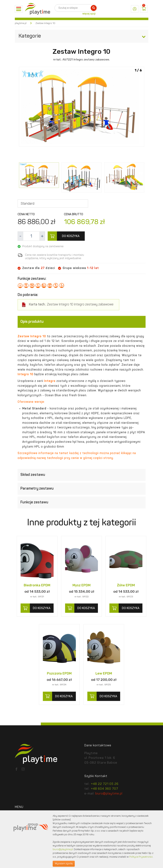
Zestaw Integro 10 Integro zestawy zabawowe (71, 305)
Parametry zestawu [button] (82, 489)
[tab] (82, 322)
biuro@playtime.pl (109, 794)
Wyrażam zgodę (64, 864)
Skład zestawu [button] (82, 475)
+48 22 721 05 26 (105, 784)
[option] (82, 107)
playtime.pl (21, 23)
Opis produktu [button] (82, 322)
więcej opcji (89, 14)
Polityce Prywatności (141, 857)
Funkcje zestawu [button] (82, 503)
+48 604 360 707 (105, 789)
